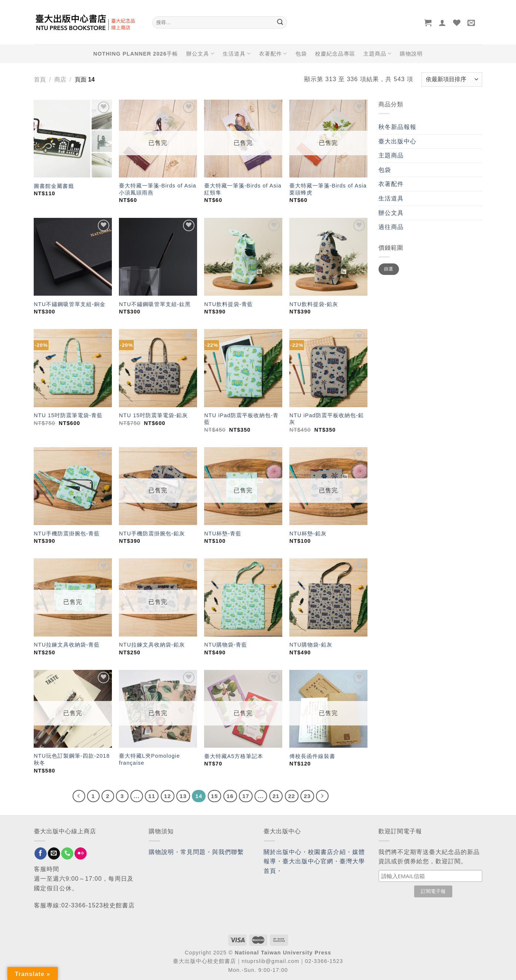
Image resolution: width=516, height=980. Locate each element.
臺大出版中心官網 (308, 861)
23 (307, 796)
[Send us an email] (54, 854)
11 (152, 796)
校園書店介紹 (327, 852)
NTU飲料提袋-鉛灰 (314, 304)
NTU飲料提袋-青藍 (229, 304)
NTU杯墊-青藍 (223, 534)
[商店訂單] (452, 79)
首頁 (40, 79)
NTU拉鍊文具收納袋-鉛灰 (152, 645)
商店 (60, 79)
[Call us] (67, 854)
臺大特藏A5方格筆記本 (234, 756)
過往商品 (391, 227)
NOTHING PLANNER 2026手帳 (136, 54)
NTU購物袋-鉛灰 (311, 645)
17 (246, 796)
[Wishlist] (457, 23)
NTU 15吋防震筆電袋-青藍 (68, 415)
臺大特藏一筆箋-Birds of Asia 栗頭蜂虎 (328, 189)
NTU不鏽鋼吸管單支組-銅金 (70, 304)
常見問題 (193, 852)
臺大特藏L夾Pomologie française (149, 759)
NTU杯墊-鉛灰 (308, 534)
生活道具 (237, 54)
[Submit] (280, 23)
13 (183, 796)
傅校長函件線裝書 (312, 756)
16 (230, 796)
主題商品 (377, 54)
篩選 (389, 269)
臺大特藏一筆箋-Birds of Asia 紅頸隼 (243, 189)
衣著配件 (273, 54)
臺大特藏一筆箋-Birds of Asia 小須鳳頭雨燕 (158, 189)
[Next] (322, 796)
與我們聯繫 (228, 852)
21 (276, 796)
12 (168, 796)
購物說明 (411, 54)
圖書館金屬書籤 (54, 186)
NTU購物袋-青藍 (226, 645)
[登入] (442, 23)
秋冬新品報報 (398, 127)
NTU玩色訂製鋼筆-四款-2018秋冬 (72, 759)
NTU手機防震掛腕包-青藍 (67, 534)
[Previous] (79, 796)
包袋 (301, 54)
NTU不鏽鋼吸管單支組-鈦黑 (155, 304)
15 (215, 796)
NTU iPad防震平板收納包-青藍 (241, 419)
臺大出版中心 (398, 141)
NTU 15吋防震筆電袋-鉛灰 (153, 415)
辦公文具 (200, 54)
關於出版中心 (283, 852)
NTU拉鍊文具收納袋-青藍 (67, 645)
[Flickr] (81, 854)
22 (292, 796)
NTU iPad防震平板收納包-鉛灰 (327, 419)
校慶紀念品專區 (335, 54)
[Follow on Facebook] (41, 854)
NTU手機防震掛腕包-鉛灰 (152, 534)
